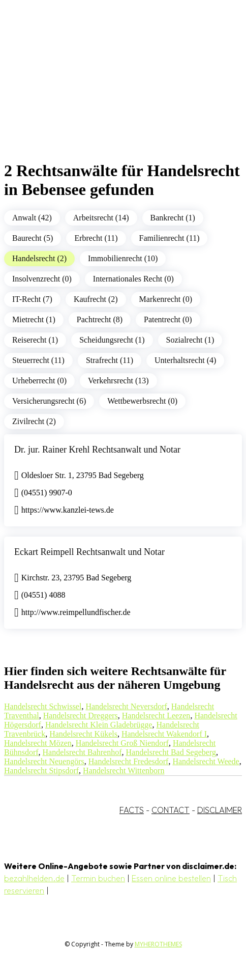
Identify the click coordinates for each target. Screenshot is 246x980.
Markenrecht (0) (166, 299)
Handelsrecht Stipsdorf (41, 771)
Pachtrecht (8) (100, 319)
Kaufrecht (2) (96, 299)
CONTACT (171, 810)
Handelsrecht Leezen (156, 716)
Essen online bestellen (171, 878)
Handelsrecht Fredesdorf (129, 761)
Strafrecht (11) (110, 360)
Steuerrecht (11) (38, 360)
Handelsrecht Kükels (83, 734)
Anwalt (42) (32, 218)
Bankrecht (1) (173, 218)
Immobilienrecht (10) (123, 258)
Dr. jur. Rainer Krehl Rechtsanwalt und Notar (97, 450)
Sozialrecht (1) (190, 340)
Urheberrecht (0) (39, 381)
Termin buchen (98, 878)
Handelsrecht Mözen (38, 743)
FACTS (132, 810)
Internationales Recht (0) (133, 279)
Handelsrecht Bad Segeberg (171, 752)
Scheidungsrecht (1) (112, 340)
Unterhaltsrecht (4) (185, 360)
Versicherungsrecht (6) (49, 401)
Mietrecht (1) (34, 319)
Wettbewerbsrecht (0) (142, 401)
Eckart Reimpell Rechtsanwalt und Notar (89, 552)
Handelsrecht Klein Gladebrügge (99, 725)
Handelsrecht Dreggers (81, 716)
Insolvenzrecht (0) (42, 279)
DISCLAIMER (220, 810)
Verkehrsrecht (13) (118, 381)
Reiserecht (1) (35, 340)
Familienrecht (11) (170, 238)
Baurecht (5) (33, 238)
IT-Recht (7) (32, 299)
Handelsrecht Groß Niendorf (122, 743)
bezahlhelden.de (34, 878)
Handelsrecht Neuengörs (44, 761)
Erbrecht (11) (96, 238)
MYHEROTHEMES (158, 944)
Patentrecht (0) (168, 319)
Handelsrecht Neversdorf (126, 706)
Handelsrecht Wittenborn (124, 771)
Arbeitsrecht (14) (101, 218)
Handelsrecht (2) (39, 258)
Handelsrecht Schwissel (43, 706)
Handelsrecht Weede (206, 761)
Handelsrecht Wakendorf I (164, 734)
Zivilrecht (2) (34, 421)
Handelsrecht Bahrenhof (82, 752)
